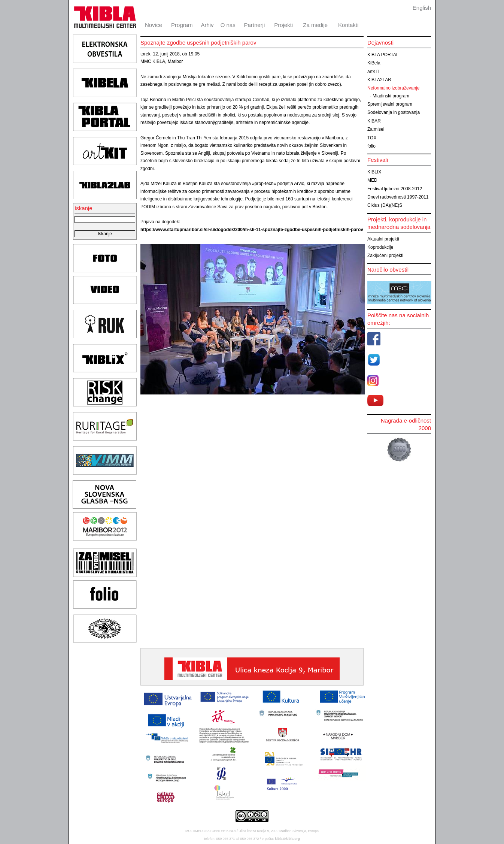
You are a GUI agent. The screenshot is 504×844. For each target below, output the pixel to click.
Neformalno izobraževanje (393, 88)
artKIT (374, 72)
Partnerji (254, 25)
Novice (154, 25)
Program (182, 25)
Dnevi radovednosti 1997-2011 (398, 197)
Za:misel (376, 129)
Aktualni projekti (383, 239)
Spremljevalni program (390, 104)
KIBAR (374, 121)
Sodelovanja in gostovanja (394, 112)
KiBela (374, 63)
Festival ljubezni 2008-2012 (395, 189)
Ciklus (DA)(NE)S (385, 205)
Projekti (283, 25)
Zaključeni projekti (385, 255)
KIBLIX (374, 172)
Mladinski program (391, 96)
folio (371, 146)
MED (372, 180)
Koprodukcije (380, 247)
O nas (228, 25)
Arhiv (207, 25)
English (422, 8)
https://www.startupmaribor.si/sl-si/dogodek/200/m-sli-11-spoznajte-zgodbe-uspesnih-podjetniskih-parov (252, 230)
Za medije (315, 25)
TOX (372, 138)
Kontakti (348, 25)
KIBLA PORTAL (383, 55)
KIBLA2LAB (379, 80)
